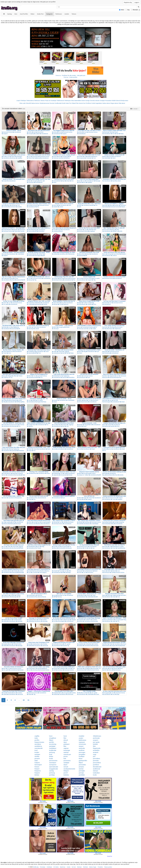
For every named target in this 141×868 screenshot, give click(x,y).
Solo (69, 205)
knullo (51, 759)
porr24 (66, 773)
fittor (65, 738)
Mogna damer (114, 103)
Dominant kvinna (7, 132)
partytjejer (52, 746)
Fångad (9, 376)
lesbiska (66, 775)
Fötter (110, 132)
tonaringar (67, 750)
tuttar (36, 738)
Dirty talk (42, 181)
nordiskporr (53, 748)
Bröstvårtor (41, 231)
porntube (96, 761)
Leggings (92, 231)
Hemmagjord (37, 256)
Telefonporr (68, 101)
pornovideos (97, 763)
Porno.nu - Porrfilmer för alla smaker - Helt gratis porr (70, 75)
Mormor (10, 352)
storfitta (37, 756)
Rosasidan (108, 101)
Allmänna (5, 524)
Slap (117, 694)
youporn (96, 740)
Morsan (13, 158)
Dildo (79, 205)
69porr (51, 740)
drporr (66, 765)
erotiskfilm (96, 750)
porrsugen (82, 752)
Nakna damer (106, 103)
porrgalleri (82, 754)
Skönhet (90, 571)
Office (14, 376)
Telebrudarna (30, 101)
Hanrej (94, 668)
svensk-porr (67, 754)
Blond (105, 156)
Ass (34, 132)
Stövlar (13, 205)
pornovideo (82, 765)
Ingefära (19, 158)
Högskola (111, 376)
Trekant (38, 548)
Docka (110, 156)
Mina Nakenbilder (76, 101)
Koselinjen (54, 101)
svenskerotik (39, 748)
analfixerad (96, 769)
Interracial (122, 376)
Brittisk (34, 230)
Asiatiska (55, 473)
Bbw (29, 181)
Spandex (112, 426)
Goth (79, 524)
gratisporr (67, 744)
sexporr (81, 746)
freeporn (37, 773)
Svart (29, 473)
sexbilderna (38, 746)
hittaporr (66, 771)
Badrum (94, 156)
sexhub (81, 769)
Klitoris (105, 376)
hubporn (37, 763)
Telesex (43, 101)
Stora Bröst (40, 132)
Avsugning (31, 134)
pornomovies (53, 761)
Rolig (92, 303)
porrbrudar (96, 738)
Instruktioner (17, 132)
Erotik (63, 103)
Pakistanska (70, 254)
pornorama (67, 761)
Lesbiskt (89, 304)
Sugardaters (99, 103)
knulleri (37, 752)
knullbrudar (53, 750)
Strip (118, 646)
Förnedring (106, 353)
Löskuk (118, 181)
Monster (111, 377)
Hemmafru (122, 595)
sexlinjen (37, 754)
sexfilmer (82, 750)
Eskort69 (28, 103)
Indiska (55, 254)
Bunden (116, 205)
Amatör (80, 156)
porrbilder (82, 775)
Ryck (63, 181)
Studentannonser (45, 103)
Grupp (105, 473)
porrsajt (81, 773)
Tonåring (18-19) (7, 377)
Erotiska (19, 207)
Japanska (56, 475)
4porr (65, 742)
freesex (37, 767)
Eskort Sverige (86, 101)
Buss (113, 230)
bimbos (37, 775)
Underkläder (107, 158)
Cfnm (80, 572)
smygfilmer (53, 738)
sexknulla (82, 748)
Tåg (35, 280)
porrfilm (37, 740)
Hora (54, 182)
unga (95, 754)
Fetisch (115, 132)
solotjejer (66, 763)
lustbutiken (96, 773)
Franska (21, 231)
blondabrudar (97, 767)
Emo (60, 376)
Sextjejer (103, 101)
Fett (112, 572)
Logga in (137, 2)
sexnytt (66, 767)
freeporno (38, 771)
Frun (39, 353)
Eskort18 (118, 101)
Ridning (11, 524)
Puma (16, 278)
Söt (39, 254)
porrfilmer (96, 765)
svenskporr (53, 763)
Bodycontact (125, 101)
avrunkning (53, 744)
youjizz (81, 738)
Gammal (30, 231)
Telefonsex (37, 101)
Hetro (123, 10)
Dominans (35, 156)
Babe (35, 254)
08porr (81, 763)
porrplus (81, 767)
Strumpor (55, 329)
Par (84, 303)
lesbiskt (95, 744)
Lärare (61, 207)
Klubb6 (114, 101)
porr (94, 756)
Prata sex (48, 101)
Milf (92, 205)
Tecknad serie (57, 158)
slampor (96, 771)
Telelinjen (23, 101)
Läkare (37, 134)
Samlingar (112, 327)
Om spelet (96, 278)
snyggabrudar (54, 769)
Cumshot (5, 207)
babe (36, 761)
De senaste (135, 109)
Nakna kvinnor (35, 103)
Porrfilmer (88, 103)
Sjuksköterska (121, 548)
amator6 (96, 752)
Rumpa (58, 230)
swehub (66, 752)
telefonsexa (82, 740)
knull (36, 750)
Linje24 (18, 101)
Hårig (84, 352)
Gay (128, 10)
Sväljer (94, 329)
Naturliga (39, 304)
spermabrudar (54, 767)
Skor (63, 353)
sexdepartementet (69, 769)
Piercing (59, 597)
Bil (70, 156)
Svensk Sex (82, 103)
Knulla (93, 103)
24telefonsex (97, 736)
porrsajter (82, 771)
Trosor (4, 353)
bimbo (51, 756)
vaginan (66, 748)
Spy (93, 548)
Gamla (45, 304)
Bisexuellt (106, 620)
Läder (113, 621)
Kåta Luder (23, 103)
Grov (94, 304)
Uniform (114, 256)
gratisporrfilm (83, 761)
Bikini (29, 230)
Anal (54, 449)
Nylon (113, 158)
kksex (81, 759)
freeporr (37, 769)
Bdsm (8, 205)
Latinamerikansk (57, 231)
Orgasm (5, 134)
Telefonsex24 (61, 101)
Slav (117, 134)
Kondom (93, 473)
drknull (66, 740)
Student (55, 207)
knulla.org (36, 867)
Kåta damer (122, 103)
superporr (82, 742)
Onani (67, 181)
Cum (59, 132)
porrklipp (52, 775)
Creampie (88, 158)
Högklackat (36, 158)
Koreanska (63, 475)
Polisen (20, 376)
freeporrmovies (39, 742)
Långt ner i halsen (83, 475)
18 (84, 156)
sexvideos (38, 744)
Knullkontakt (58, 103)
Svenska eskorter (95, 101)
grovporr (37, 759)
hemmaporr (38, 765)
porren (66, 756)
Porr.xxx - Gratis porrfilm (71, 77)
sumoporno (53, 765)
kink (65, 759)
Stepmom (65, 304)
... (19, 700)
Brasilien (123, 254)
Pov (113, 134)
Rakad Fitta (75, 103)
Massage (97, 181)
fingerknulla (97, 748)
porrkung (52, 752)
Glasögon (19, 156)
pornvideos (96, 759)
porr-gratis (96, 742)
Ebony (105, 132)
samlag (51, 771)
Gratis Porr (69, 103)
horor (51, 736)
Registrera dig (128, 2)
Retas (121, 134)
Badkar (89, 156)
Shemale (135, 10)
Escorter (52, 103)
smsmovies (82, 744)
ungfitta (37, 736)
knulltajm (82, 756)
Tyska (93, 595)
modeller (82, 736)
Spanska (19, 498)
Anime (29, 132)
